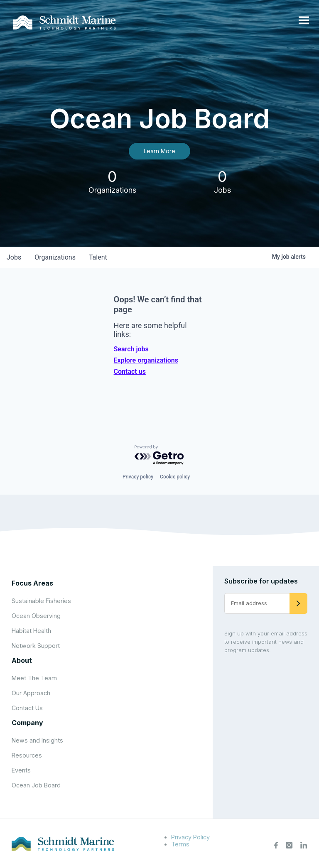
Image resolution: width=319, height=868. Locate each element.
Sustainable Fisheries (41, 601)
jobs (14, 257)
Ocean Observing (36, 616)
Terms (180, 844)
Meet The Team (34, 678)
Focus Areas (32, 583)
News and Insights (37, 740)
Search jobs (131, 349)
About (22, 660)
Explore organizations (146, 360)
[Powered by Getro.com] (159, 455)
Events (21, 770)
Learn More (159, 151)
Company (27, 723)
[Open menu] (304, 21)
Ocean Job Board (36, 785)
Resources (27, 755)
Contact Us (27, 708)
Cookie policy (175, 477)
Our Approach (31, 693)
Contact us (130, 371)
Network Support (36, 646)
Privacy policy (138, 477)
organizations (55, 257)
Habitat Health (31, 631)
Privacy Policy (190, 837)
